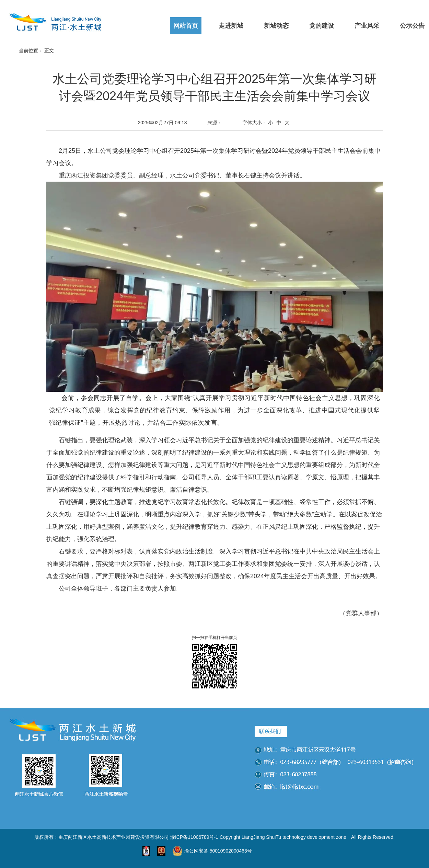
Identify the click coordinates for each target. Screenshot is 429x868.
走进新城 (231, 26)
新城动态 (276, 26)
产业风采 (367, 26)
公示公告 (412, 26)
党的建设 (322, 26)
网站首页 (186, 26)
